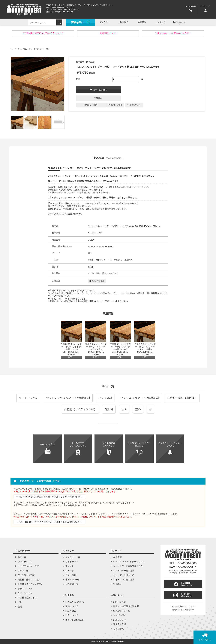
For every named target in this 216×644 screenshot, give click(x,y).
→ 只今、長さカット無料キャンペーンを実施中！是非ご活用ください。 (50, 522)
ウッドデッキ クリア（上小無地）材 (68, 398)
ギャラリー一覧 (73, 557)
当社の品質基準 (97, 281)
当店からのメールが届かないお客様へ (173, 33)
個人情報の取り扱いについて (183, 606)
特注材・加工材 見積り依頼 (126, 606)
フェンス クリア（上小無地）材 (140, 398)
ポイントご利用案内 (75, 620)
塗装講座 (117, 584)
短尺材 (109, 409)
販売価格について (108, 33)
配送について (72, 615)
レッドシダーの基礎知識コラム (128, 566)
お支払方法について (75, 602)
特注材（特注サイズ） (28, 598)
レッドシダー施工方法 (124, 571)
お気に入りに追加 (91, 105)
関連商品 (98, 98)
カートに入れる (98, 89)
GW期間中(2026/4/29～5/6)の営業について (43, 33)
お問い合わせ (115, 105)
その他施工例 (72, 584)
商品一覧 (108, 386)
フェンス (70, 566)
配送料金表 (71, 611)
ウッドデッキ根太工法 (124, 575)
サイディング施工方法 (124, 580)
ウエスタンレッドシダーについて (129, 562)
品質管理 (142, 22)
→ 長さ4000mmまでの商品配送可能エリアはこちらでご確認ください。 (50, 497)
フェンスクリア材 (26, 575)
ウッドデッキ (72, 562)
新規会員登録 (120, 624)
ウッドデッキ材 (28, 398)
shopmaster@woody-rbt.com (63, 7)
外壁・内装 (71, 575)
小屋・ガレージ (73, 580)
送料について (72, 606)
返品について (134, 105)
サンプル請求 (120, 615)
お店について (120, 620)
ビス (124, 409)
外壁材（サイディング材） (80, 409)
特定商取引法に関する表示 (183, 610)
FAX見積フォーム (121, 611)
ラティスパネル (25, 589)
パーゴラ (70, 571)
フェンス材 (105, 398)
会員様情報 (118, 629)
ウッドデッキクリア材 (28, 566)
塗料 (138, 409)
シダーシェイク (25, 593)
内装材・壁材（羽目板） (182, 398)
